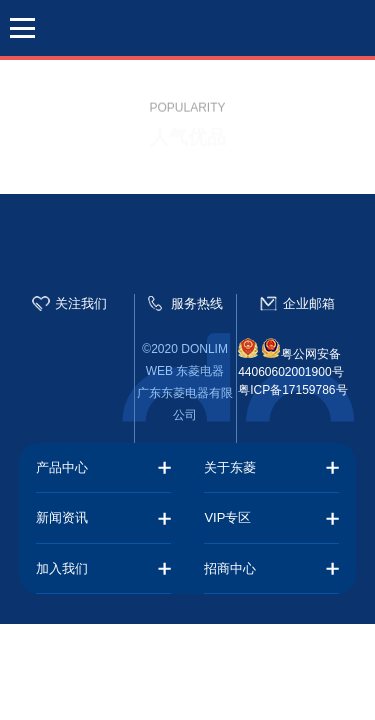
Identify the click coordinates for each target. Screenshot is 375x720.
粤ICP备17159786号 (292, 390)
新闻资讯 (62, 517)
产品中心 (62, 467)
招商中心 (230, 568)
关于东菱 (230, 467)
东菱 (188, 30)
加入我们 (62, 568)
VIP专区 (227, 517)
